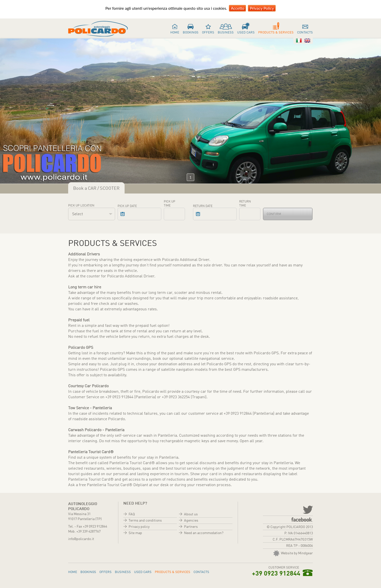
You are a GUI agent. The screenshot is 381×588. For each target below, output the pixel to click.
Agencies (191, 521)
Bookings (191, 33)
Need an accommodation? (204, 533)
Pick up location (81, 206)
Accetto (237, 8)
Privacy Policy (262, 8)
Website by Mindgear (293, 553)
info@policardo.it (81, 539)
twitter (307, 509)
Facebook (302, 519)
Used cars (246, 33)
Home (175, 33)
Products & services (276, 33)
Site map (135, 533)
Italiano (299, 40)
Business (226, 33)
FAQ (132, 514)
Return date (203, 206)
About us (191, 514)
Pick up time (170, 204)
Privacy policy (139, 527)
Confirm (274, 214)
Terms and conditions (145, 521)
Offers (208, 33)
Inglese (307, 40)
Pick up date (127, 206)
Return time (245, 204)
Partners (191, 527)
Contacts (305, 33)
